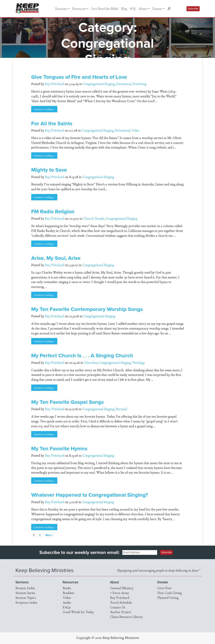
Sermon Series (25, 593)
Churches (91, 362)
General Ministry (122, 588)
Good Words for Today (78, 612)
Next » (49, 535)
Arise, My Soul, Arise (56, 258)
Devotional (124, 84)
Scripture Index (26, 602)
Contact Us (118, 607)
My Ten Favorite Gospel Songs (67, 402)
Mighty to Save (49, 170)
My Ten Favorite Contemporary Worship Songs (87, 309)
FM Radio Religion (53, 211)
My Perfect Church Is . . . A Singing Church (82, 355)
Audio (67, 602)
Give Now (164, 588)
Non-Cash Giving (170, 593)
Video (135, 130)
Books (67, 588)
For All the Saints (52, 123)
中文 (133, 8)
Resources (79, 8)
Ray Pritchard (55, 84)
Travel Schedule (121, 602)
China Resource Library (126, 617)
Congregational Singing (99, 84)
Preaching (139, 84)
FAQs (67, 607)
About (143, 8)
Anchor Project (121, 612)
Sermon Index (25, 588)
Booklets (69, 593)
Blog (124, 8)
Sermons (61, 8)
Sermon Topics (26, 597)
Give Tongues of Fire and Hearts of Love (79, 77)
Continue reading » (44, 109)
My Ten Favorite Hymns (59, 448)
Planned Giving (168, 597)
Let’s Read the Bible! (105, 8)
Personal (121, 409)
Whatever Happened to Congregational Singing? (90, 495)
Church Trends (94, 218)
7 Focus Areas (120, 593)
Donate (157, 8)
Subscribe (193, 9)
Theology (138, 362)
